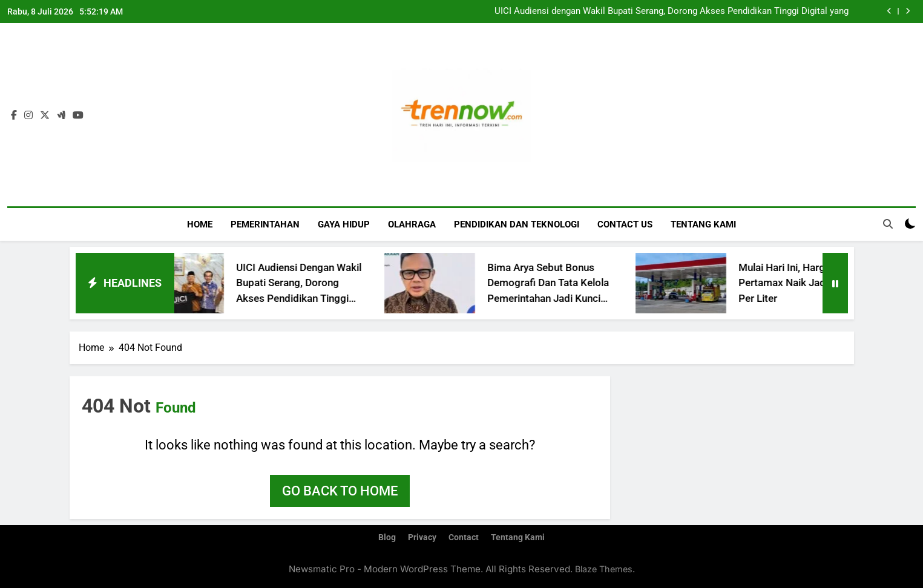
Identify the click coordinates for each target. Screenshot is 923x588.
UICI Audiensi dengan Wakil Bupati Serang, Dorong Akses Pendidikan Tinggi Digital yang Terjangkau (672, 11)
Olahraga (412, 224)
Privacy (422, 537)
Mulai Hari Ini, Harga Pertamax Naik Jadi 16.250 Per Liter (811, 283)
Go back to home (340, 491)
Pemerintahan (265, 224)
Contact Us (625, 224)
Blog (387, 537)
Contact (464, 537)
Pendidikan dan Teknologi (517, 224)
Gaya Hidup (344, 224)
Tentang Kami (703, 224)
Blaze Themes (604, 569)
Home (200, 224)
